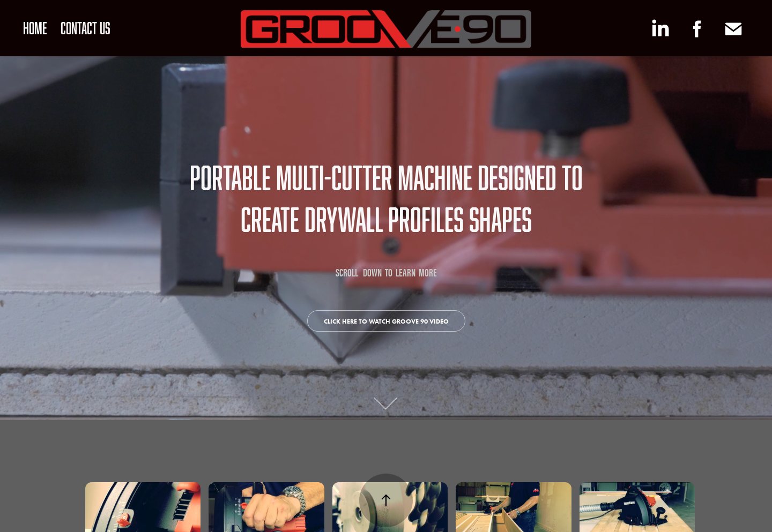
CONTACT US (86, 28)
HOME (35, 28)
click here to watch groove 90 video (386, 321)
